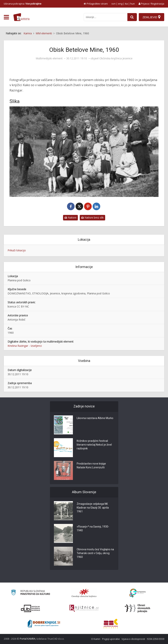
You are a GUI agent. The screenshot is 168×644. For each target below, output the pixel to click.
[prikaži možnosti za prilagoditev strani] (96, 4)
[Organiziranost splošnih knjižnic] (84, 593)
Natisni (70, 217)
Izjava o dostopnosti (133, 639)
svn (114, 4)
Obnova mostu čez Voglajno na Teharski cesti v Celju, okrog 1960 (95, 553)
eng (120, 4)
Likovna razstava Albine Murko (95, 418)
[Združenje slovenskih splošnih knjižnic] (84, 608)
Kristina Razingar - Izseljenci (25, 346)
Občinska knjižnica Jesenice (116, 58)
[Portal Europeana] (138, 593)
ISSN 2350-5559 (156, 639)
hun (133, 4)
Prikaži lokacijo (17, 250)
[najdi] (132, 17)
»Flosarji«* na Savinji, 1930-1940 (93, 529)
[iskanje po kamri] (106, 17)
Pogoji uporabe (111, 639)
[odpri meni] (6, 17)
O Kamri (96, 639)
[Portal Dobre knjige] (44, 624)
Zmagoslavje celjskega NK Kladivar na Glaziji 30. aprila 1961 (93, 508)
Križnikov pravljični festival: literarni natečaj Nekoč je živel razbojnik (94, 445)
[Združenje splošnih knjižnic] (111, 624)
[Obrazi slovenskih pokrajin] (138, 608)
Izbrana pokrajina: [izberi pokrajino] (23, 4)
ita (126, 4)
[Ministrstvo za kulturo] (30, 593)
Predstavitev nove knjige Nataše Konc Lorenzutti (91, 466)
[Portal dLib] (31, 608)
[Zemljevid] (151, 17)
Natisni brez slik (92, 217)
